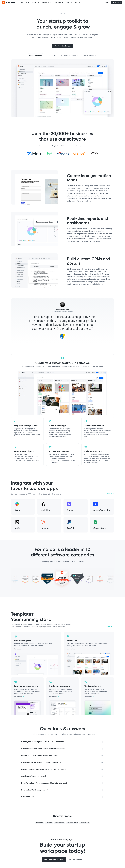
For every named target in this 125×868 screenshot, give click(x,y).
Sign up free (117, 2)
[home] (9, 3)
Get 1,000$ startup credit (54, 859)
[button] (25, 3)
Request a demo (75, 859)
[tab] (35, 56)
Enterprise (69, 2)
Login (107, 2)
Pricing (78, 2)
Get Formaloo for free (63, 46)
